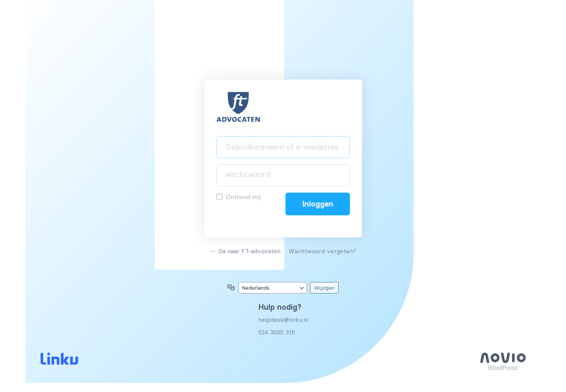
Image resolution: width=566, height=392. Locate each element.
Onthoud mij (243, 197)
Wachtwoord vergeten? (322, 251)
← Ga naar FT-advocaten (245, 251)
